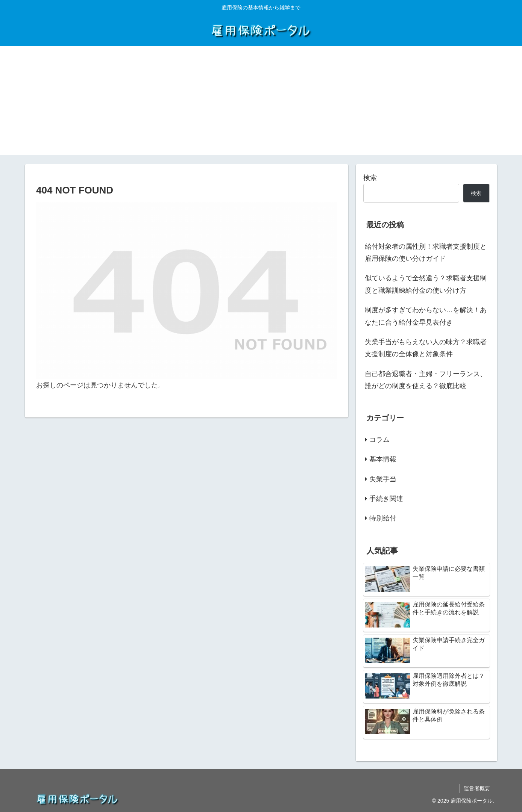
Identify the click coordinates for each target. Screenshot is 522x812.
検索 (370, 178)
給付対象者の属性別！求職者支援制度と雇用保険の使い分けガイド (426, 253)
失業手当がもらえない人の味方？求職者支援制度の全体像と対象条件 (426, 348)
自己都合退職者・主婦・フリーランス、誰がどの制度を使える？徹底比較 (426, 380)
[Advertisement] (261, 103)
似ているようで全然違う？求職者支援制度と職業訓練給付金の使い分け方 (426, 284)
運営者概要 (477, 788)
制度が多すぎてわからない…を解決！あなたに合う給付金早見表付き (426, 316)
